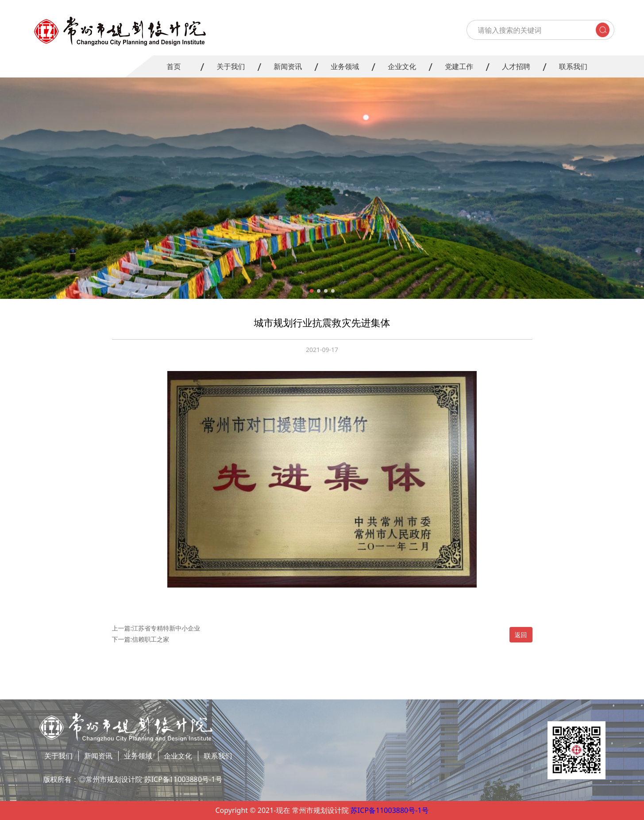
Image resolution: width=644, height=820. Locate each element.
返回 (521, 635)
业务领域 (345, 66)
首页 (174, 66)
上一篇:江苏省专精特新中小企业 (156, 628)
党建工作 (459, 66)
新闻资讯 (288, 66)
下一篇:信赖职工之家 (141, 639)
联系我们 (573, 66)
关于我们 (231, 66)
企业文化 (402, 66)
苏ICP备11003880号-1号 (390, 810)
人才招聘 (516, 66)
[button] (312, 291)
